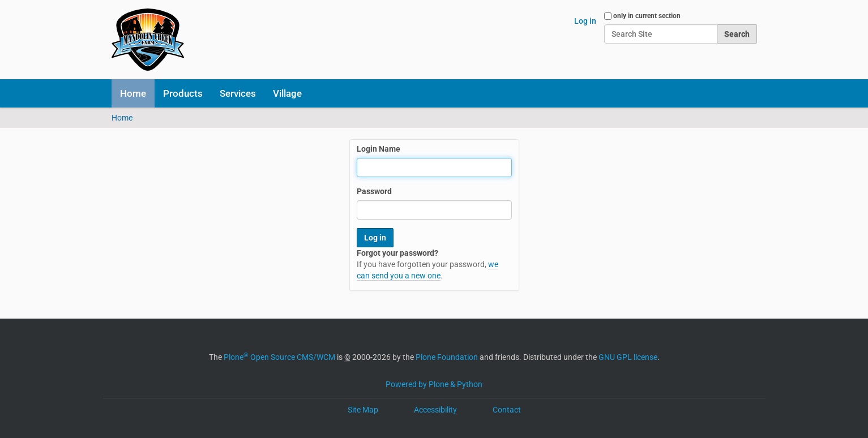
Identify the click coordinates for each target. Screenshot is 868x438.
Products (183, 93)
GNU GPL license (628, 357)
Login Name (379, 149)
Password (374, 191)
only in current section (647, 16)
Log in (585, 21)
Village (287, 93)
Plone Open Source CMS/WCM (279, 357)
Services (238, 93)
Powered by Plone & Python (434, 384)
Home (133, 93)
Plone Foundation (447, 357)
